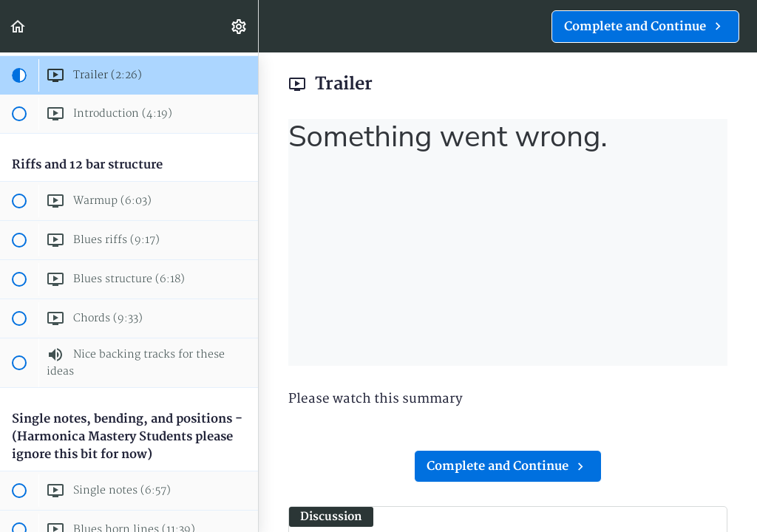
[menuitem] (240, 26)
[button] (18, 26)
